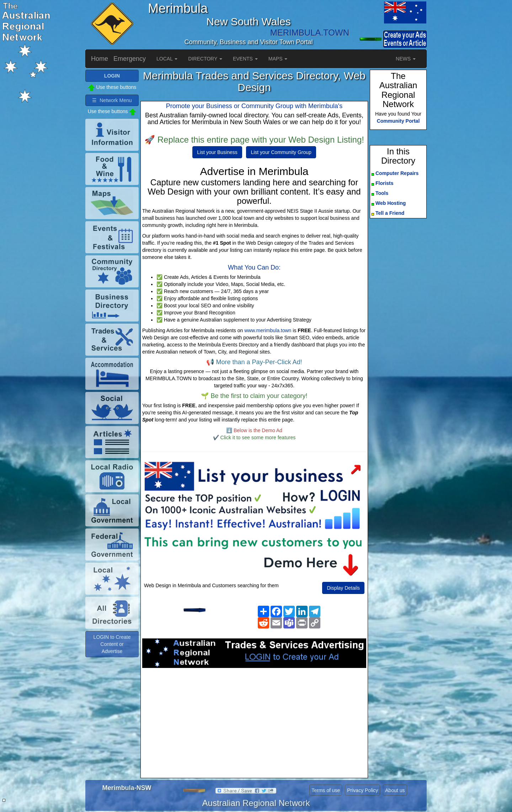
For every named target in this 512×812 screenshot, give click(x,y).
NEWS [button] (406, 59)
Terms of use (326, 790)
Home (100, 59)
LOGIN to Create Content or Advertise (112, 644)
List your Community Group (281, 152)
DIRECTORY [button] (205, 59)
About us (395, 790)
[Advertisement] (254, 725)
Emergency (130, 59)
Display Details (343, 588)
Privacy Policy (362, 790)
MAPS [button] (278, 59)
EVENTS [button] (245, 59)
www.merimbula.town (268, 330)
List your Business (217, 152)
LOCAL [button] (167, 59)
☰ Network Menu (112, 100)
